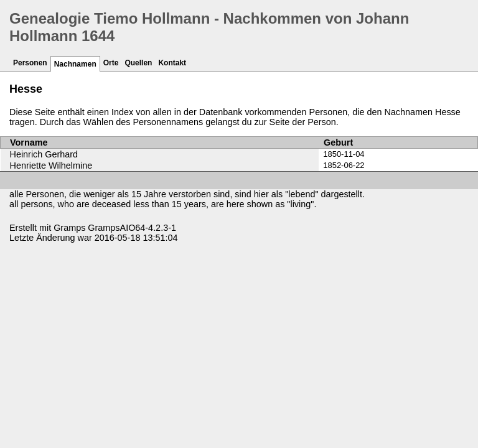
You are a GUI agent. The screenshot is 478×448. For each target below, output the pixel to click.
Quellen (138, 63)
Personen (30, 63)
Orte (111, 63)
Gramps (69, 228)
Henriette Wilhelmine (51, 166)
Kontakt (172, 63)
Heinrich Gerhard (44, 154)
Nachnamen (75, 64)
